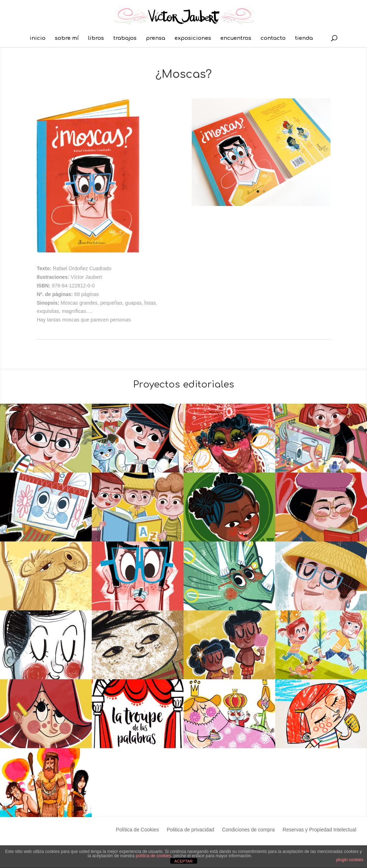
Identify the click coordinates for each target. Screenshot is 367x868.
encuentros (236, 39)
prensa (156, 39)
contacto (273, 39)
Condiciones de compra (248, 830)
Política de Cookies (137, 830)
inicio (38, 39)
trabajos (125, 39)
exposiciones (193, 39)
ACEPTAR (183, 861)
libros (96, 39)
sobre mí (67, 39)
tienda (304, 39)
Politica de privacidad (190, 830)
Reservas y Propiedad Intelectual (320, 830)
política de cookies (154, 856)
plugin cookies (350, 860)
